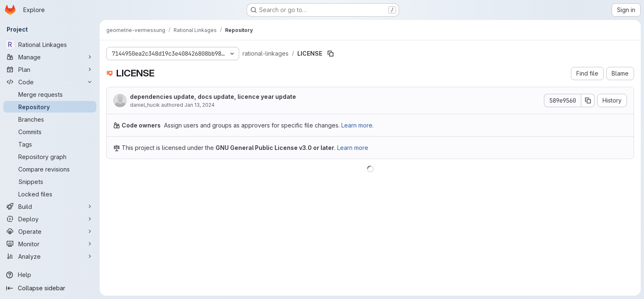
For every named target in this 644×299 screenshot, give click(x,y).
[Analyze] (50, 256)
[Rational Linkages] (50, 44)
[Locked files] (50, 194)
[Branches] (50, 119)
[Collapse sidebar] (50, 288)
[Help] (50, 275)
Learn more (353, 148)
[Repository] (50, 107)
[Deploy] (50, 219)
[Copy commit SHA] (588, 100)
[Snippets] (50, 181)
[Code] (50, 82)
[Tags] (50, 144)
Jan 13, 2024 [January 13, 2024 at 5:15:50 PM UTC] (200, 105)
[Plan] (50, 69)
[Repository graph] (50, 157)
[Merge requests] (50, 94)
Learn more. (358, 125)
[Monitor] (50, 244)
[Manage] (50, 57)
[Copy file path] (331, 54)
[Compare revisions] (50, 169)
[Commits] (50, 132)
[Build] (50, 206)
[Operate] (50, 231)
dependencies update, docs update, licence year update (213, 97)
